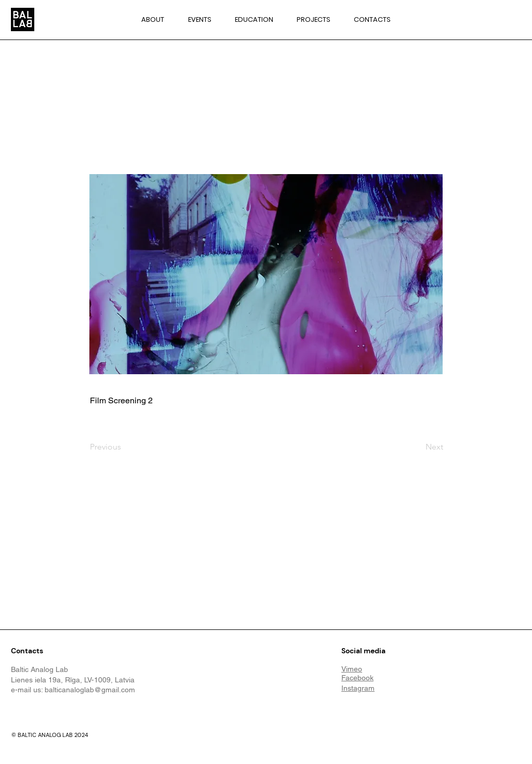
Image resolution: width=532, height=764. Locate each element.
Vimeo (352, 669)
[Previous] (124, 447)
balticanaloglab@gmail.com (90, 690)
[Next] (417, 447)
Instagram (358, 688)
